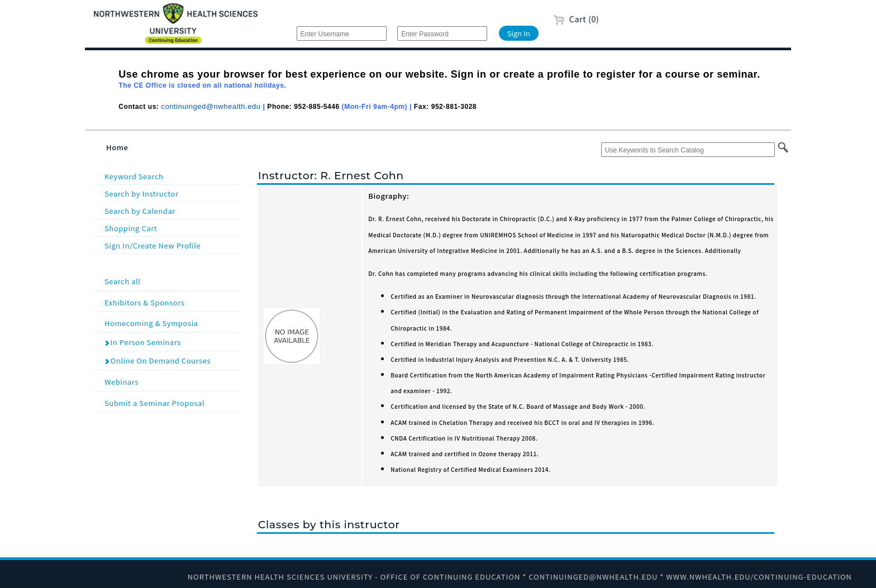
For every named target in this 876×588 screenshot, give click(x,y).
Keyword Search (134, 176)
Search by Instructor (142, 193)
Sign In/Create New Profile (153, 245)
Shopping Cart (131, 228)
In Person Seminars (142, 342)
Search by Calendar (140, 211)
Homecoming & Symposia (171, 322)
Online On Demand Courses (158, 360)
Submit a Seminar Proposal (171, 402)
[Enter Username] (342, 34)
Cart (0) (576, 19)
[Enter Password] (442, 34)
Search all (171, 281)
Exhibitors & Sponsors (171, 302)
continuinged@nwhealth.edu (211, 106)
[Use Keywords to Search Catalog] (688, 150)
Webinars (171, 381)
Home (117, 147)
